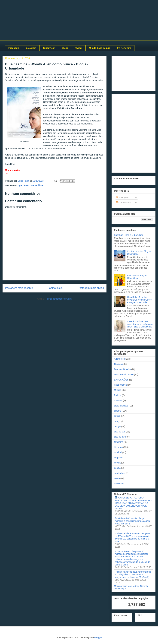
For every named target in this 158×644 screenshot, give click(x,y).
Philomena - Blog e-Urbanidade (137, 277)
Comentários (123, 203)
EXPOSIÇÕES (121, 380)
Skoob (65, 48)
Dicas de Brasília (122, 369)
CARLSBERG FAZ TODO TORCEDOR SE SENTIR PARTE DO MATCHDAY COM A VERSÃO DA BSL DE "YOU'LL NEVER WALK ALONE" (133, 503)
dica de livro (120, 437)
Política (118, 395)
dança (117, 421)
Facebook (14, 48)
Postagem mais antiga (91, 288)
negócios (118, 458)
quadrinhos (120, 473)
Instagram (31, 48)
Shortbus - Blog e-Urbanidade (129, 235)
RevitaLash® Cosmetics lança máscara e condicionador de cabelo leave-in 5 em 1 (132, 521)
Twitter (79, 48)
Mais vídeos (134, 586)
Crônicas (118, 364)
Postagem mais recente (19, 288)
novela (117, 463)
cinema (33, 185)
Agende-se (23, 185)
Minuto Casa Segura (100, 48)
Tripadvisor (49, 48)
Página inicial (55, 288)
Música (118, 390)
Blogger (98, 638)
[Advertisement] (134, 73)
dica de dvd (120, 432)
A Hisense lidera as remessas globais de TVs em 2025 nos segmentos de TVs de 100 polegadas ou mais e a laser (133, 537)
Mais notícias (121, 586)
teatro (117, 478)
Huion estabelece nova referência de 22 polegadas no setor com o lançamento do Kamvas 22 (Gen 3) (133, 574)
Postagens (122, 198)
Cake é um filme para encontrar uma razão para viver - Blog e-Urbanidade (140, 324)
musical (118, 452)
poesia (117, 468)
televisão (118, 484)
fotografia (119, 442)
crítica (117, 416)
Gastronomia (120, 385)
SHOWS (118, 400)
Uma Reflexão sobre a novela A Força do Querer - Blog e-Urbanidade (140, 300)
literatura (118, 447)
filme (40, 185)
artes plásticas (121, 406)
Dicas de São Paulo (124, 374)
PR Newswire (124, 48)
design (117, 426)
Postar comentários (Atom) (59, 299)
